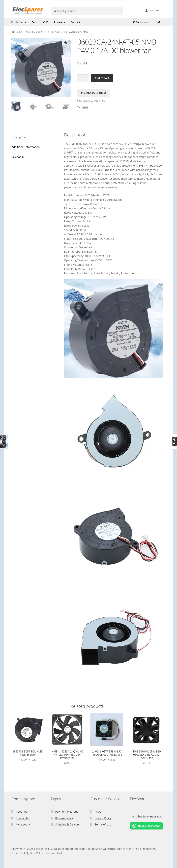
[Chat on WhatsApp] (146, 826)
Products (17, 22)
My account (155, 11)
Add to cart (102, 78)
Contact (75, 22)
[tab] (34, 137)
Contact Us (23, 818)
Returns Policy (64, 818)
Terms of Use (103, 824)
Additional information (25, 147)
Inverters (60, 22)
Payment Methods (67, 812)
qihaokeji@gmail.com (149, 816)
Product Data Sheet (94, 93)
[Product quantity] (83, 78)
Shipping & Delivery (67, 824)
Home (19, 32)
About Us (22, 812)
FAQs (98, 812)
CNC (46, 22)
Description (19, 137)
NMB (85, 107)
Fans (35, 22)
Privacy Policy (103, 818)
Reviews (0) (18, 157)
